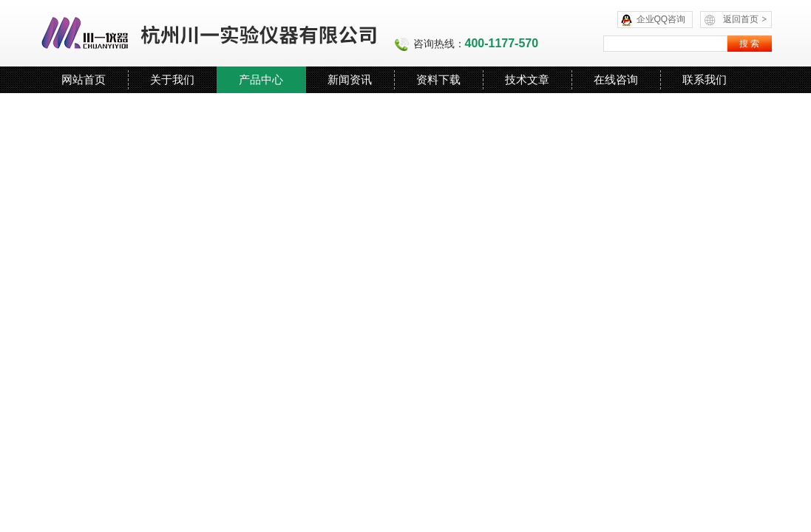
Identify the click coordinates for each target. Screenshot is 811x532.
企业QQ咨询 (661, 19)
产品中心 (261, 79)
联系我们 (705, 79)
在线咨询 (616, 79)
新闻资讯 (350, 79)
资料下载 (438, 79)
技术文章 (527, 79)
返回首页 (745, 19)
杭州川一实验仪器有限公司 (210, 33)
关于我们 (172, 79)
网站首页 (84, 79)
